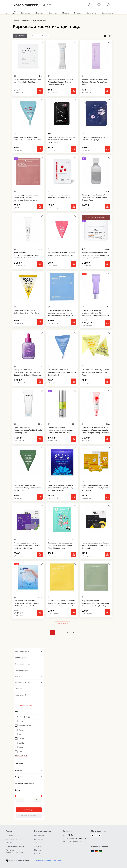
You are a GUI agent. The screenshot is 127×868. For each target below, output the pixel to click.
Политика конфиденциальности (49, 861)
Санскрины (92, 13)
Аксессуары (11, 13)
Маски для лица (22, 651)
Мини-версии (21, 658)
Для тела (53, 13)
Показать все (63, 623)
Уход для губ (21, 695)
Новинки (78, 13)
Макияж (66, 13)
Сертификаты (108, 13)
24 (68, 633)
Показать (27, 810)
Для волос (26, 13)
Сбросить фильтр (29, 816)
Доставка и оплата (14, 839)
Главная (17, 21)
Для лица (39, 13)
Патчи (18, 676)
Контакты (10, 843)
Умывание (19, 689)
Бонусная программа (15, 846)
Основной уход (22, 670)
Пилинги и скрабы (23, 682)
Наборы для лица (23, 664)
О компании (11, 835)
